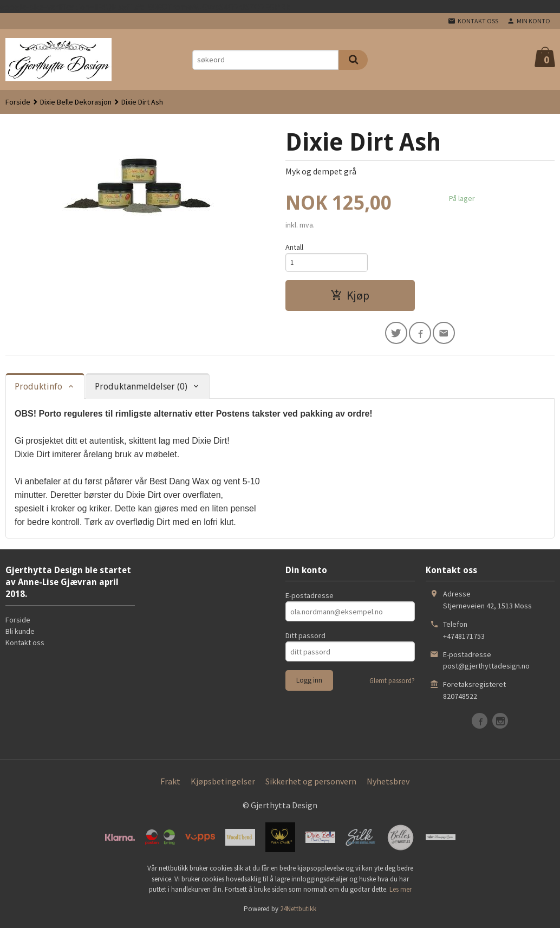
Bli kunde (20, 634)
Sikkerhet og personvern (311, 784)
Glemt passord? (392, 684)
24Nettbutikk (298, 912)
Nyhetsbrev (388, 784)
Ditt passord (305, 639)
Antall (294, 247)
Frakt (170, 784)
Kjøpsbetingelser (223, 784)
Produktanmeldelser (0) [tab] (141, 390)
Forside (18, 102)
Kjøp (350, 297)
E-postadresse (310, 599)
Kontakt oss (25, 646)
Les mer (401, 893)
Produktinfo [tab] (38, 390)
